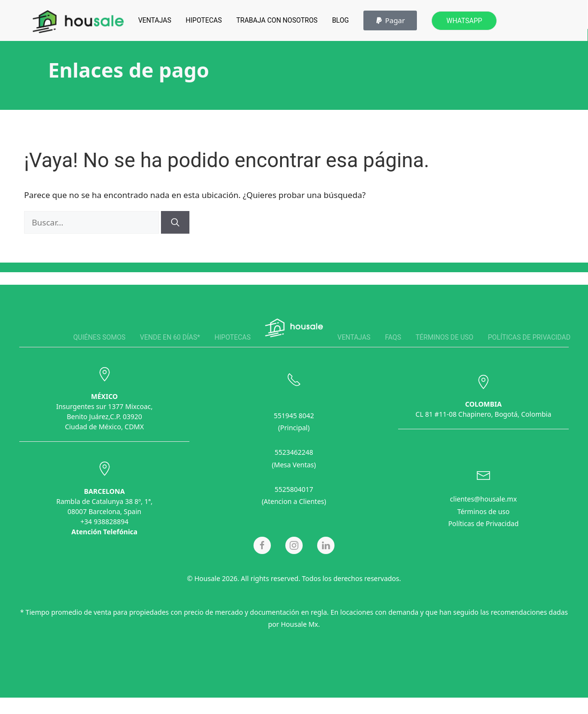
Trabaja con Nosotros (277, 20)
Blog (341, 20)
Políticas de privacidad (529, 337)
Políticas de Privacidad (483, 522)
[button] (390, 20)
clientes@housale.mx (484, 497)
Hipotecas (204, 20)
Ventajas (155, 20)
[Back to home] (78, 22)
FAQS (393, 337)
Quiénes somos (99, 337)
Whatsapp (464, 21)
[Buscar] (175, 223)
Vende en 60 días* (170, 337)
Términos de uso (444, 337)
